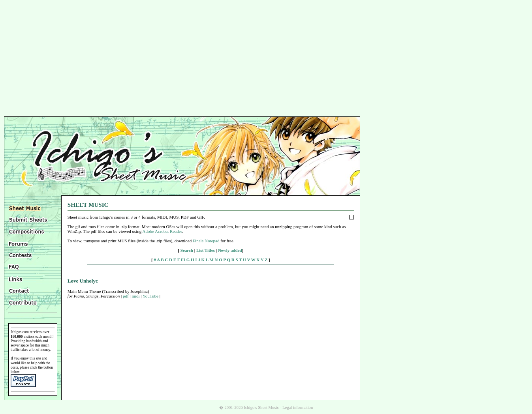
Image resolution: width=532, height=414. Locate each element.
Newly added (230, 250)
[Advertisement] (266, 59)
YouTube (150, 296)
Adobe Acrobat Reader (162, 231)
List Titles (206, 250)
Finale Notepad (206, 241)
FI (183, 260)
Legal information (298, 407)
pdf (126, 296)
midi (135, 296)
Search (187, 250)
